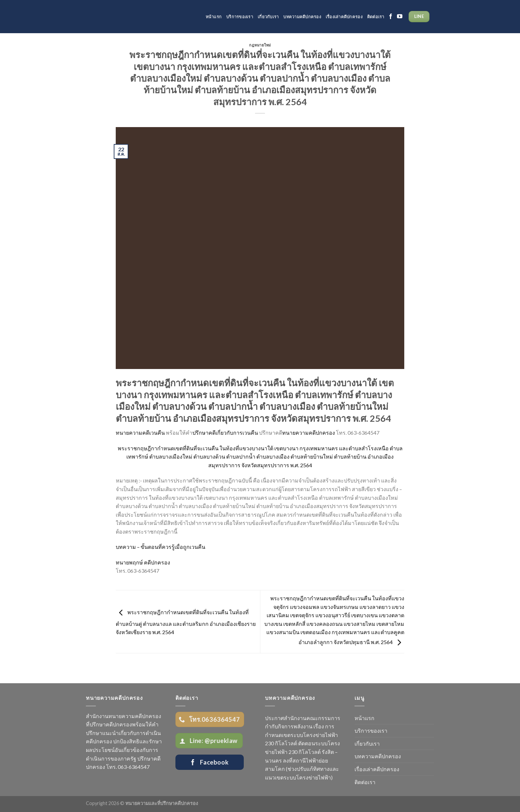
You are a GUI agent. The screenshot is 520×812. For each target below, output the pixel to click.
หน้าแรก (214, 17)
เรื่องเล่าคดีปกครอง (344, 17)
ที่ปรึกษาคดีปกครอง (109, 724)
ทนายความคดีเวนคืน (140, 433)
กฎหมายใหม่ (260, 45)
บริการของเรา (240, 17)
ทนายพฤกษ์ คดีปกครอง (143, 562)
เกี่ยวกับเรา (268, 17)
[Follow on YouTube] (400, 17)
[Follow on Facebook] (391, 17)
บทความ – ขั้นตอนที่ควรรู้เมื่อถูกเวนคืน (161, 547)
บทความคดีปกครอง (302, 17)
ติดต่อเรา (376, 17)
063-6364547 (134, 767)
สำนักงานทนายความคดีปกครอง (124, 716)
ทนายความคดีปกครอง (309, 433)
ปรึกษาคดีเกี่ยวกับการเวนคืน (225, 433)
